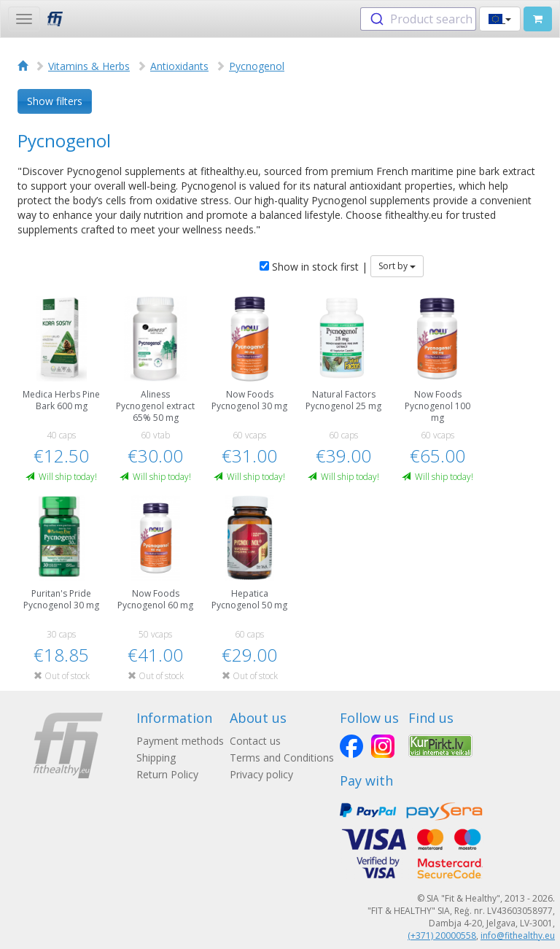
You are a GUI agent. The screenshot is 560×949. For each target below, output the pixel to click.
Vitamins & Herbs (89, 66)
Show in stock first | (314, 267)
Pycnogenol (257, 66)
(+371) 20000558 (442, 936)
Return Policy (167, 774)
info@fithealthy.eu (518, 936)
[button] (500, 19)
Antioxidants (179, 66)
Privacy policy (261, 774)
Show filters (55, 101)
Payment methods (180, 741)
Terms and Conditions (282, 758)
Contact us (255, 741)
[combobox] (418, 19)
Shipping (156, 758)
